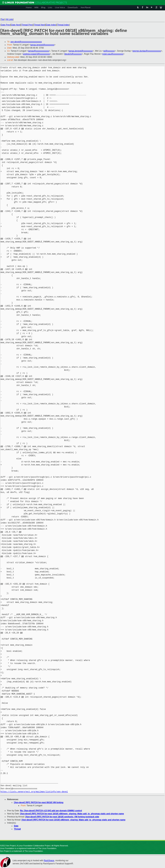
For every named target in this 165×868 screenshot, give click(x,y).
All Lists (9, 19)
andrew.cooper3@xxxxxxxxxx (37, 54)
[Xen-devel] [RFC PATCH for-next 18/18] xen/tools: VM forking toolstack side (62, 817)
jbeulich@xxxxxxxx (73, 54)
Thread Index (63, 25)
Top (2, 19)
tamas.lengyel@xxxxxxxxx (42, 45)
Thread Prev (27, 25)
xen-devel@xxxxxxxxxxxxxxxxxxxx (26, 42)
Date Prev (5, 25)
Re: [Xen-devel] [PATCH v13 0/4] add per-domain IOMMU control (51, 811)
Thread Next (39, 25)
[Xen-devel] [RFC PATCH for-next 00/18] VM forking (39, 802)
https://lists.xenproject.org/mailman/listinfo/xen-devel (34, 792)
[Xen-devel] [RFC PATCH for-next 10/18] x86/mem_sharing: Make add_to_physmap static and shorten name (72, 814)
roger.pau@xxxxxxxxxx (113, 54)
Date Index (51, 25)
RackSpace (49, 861)
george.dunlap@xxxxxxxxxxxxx (147, 51)
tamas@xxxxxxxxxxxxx (39, 51)
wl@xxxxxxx (109, 51)
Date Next (16, 25)
